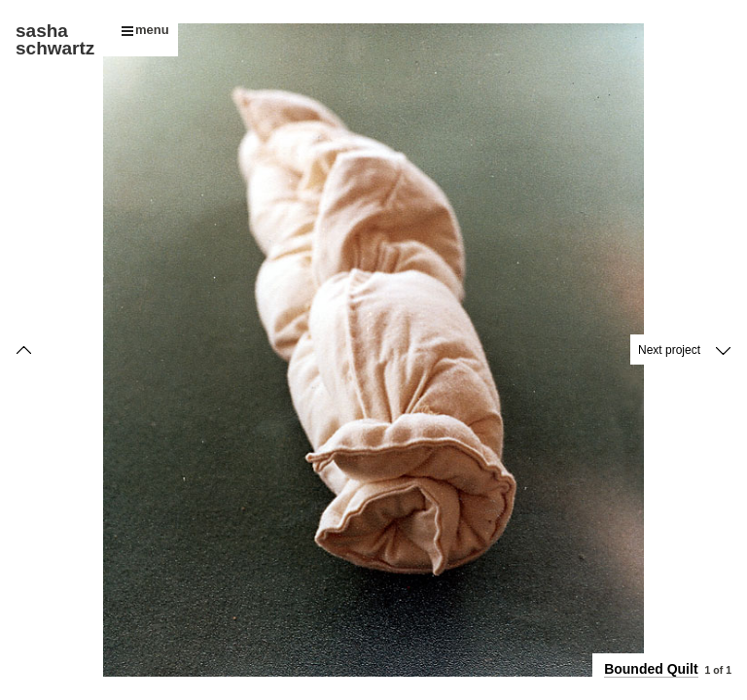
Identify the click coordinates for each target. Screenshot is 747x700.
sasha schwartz (55, 39)
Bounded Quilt (651, 669)
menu (145, 30)
